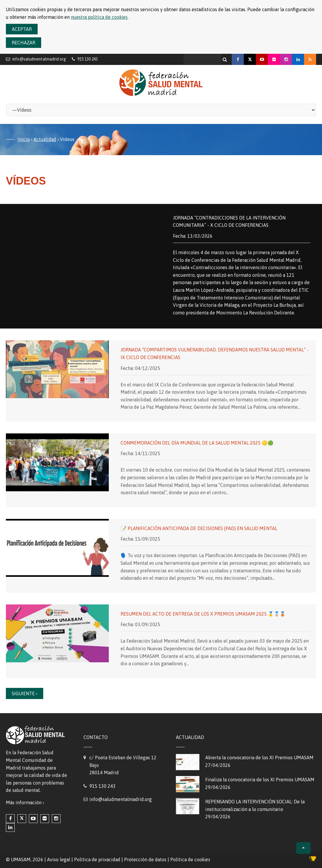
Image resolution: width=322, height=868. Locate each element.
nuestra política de (99, 17)
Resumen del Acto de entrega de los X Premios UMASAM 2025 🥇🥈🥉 (203, 614)
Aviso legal (59, 859)
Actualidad (45, 139)
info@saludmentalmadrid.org (39, 59)
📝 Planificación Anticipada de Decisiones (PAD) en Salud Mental (199, 528)
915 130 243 (102, 786)
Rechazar (24, 43)
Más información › (25, 802)
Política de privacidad (97, 859)
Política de (190, 859)
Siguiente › (25, 693)
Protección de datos (145, 859)
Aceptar (22, 29)
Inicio (24, 139)
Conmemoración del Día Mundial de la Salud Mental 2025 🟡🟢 (197, 443)
